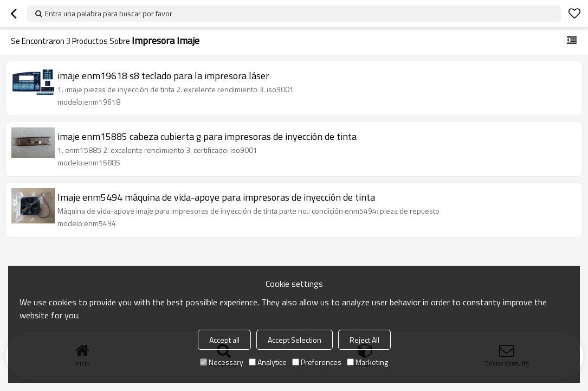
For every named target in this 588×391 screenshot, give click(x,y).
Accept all (224, 340)
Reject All (364, 340)
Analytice (268, 362)
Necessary (222, 362)
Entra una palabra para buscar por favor (109, 13)
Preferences (317, 362)
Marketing (367, 362)
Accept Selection (295, 340)
